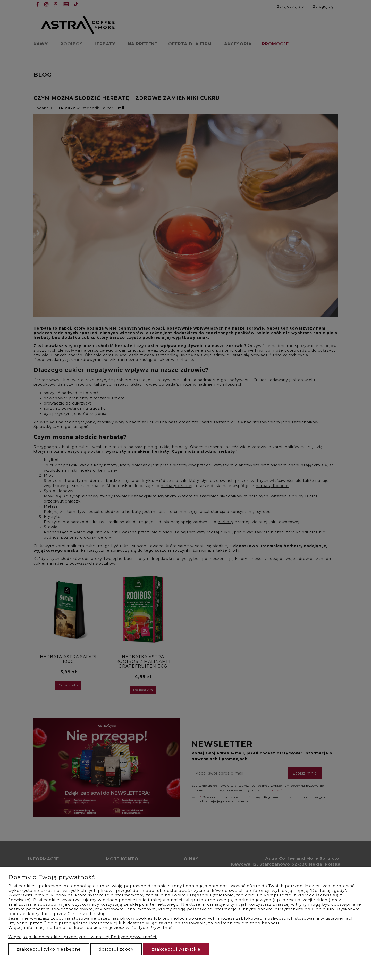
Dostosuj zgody (116, 949)
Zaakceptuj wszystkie (176, 949)
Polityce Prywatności (153, 928)
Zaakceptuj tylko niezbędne (49, 949)
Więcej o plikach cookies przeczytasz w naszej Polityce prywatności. (83, 937)
